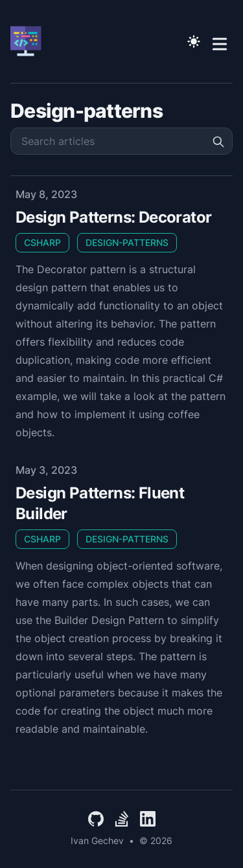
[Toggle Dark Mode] (194, 41)
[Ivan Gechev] (30, 41)
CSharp (42, 242)
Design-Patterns (127, 242)
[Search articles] (121, 141)
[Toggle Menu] (220, 41)
